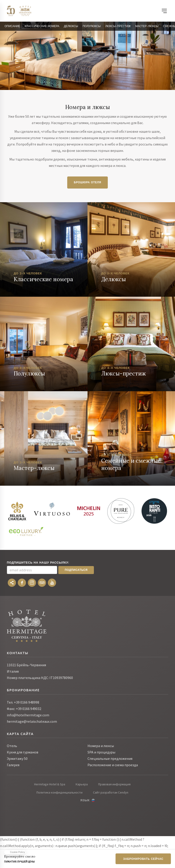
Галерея (13, 765)
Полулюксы (92, 26)
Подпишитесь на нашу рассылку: (38, 563)
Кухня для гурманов (23, 752)
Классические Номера (42, 26)
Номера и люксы (101, 746)
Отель (12, 746)
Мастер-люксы (147, 26)
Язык (85, 800)
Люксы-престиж (118, 26)
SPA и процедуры (101, 752)
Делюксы (71, 26)
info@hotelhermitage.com (28, 715)
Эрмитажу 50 (17, 758)
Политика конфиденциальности (59, 792)
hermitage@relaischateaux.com (32, 721)
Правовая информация (114, 784)
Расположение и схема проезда (113, 765)
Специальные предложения (110, 758)
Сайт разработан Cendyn (111, 792)
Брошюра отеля (87, 182)
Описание (12, 26)
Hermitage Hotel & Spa (50, 784)
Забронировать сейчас (143, 859)
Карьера (82, 784)
